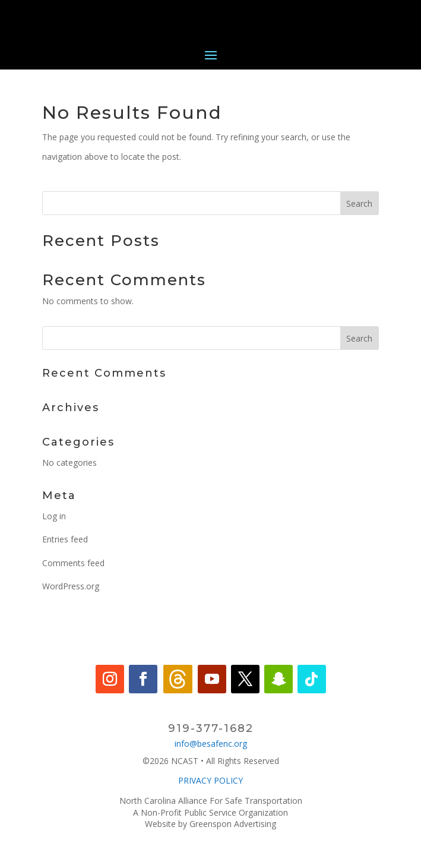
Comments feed (73, 563)
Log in (54, 516)
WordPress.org (71, 586)
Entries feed (65, 539)
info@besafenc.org (211, 744)
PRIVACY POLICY (210, 780)
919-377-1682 (211, 728)
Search (359, 203)
